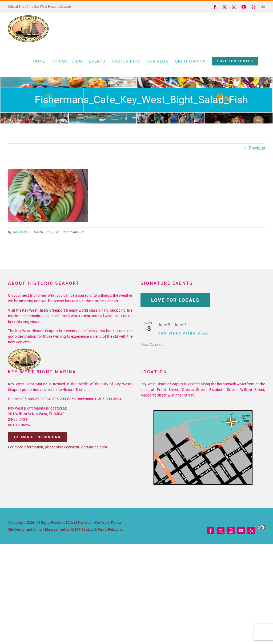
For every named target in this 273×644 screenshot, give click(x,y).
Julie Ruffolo (21, 232)
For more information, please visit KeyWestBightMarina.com (57, 447)
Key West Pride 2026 (183, 333)
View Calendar (153, 345)
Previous (257, 148)
